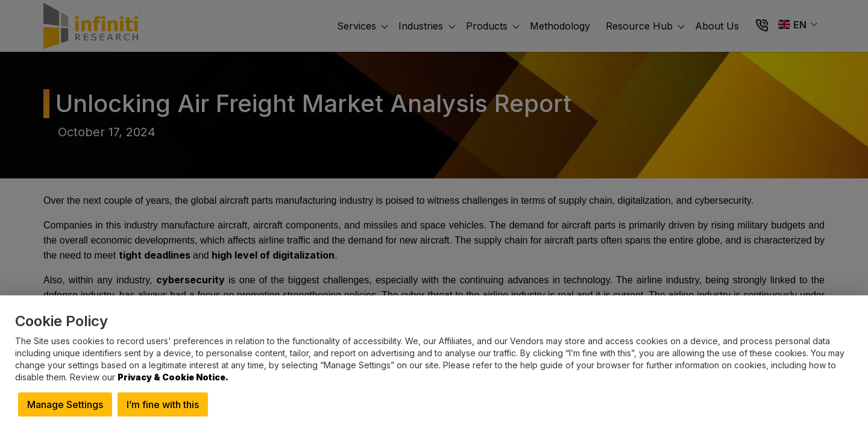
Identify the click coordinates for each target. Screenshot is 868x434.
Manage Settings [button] (65, 404)
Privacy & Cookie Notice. (173, 377)
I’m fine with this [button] (163, 404)
